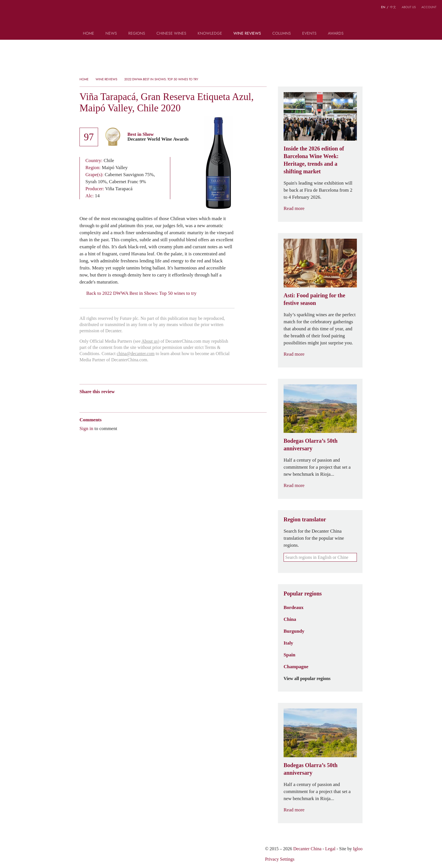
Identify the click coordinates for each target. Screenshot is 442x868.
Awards (336, 34)
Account (429, 7)
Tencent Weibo (104, 401)
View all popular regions (310, 679)
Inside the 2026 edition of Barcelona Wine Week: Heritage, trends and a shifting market (314, 160)
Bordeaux (294, 607)
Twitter (137, 401)
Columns (282, 34)
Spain (289, 655)
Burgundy (294, 631)
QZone (115, 401)
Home (89, 34)
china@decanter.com (136, 354)
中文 (393, 7)
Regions (137, 34)
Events (309, 34)
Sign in (86, 428)
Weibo (82, 401)
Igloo (358, 849)
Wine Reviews (247, 34)
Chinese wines (171, 34)
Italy (288, 643)
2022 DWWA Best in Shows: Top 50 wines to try (161, 79)
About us (409, 7)
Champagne (296, 666)
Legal (330, 849)
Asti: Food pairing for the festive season (314, 299)
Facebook (147, 401)
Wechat (93, 401)
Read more (297, 208)
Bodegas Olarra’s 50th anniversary (310, 445)
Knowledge (210, 34)
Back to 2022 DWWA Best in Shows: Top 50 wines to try (138, 293)
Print (156, 401)
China (290, 619)
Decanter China (221, 16)
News (111, 34)
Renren (126, 401)
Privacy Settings (280, 859)
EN (383, 7)
